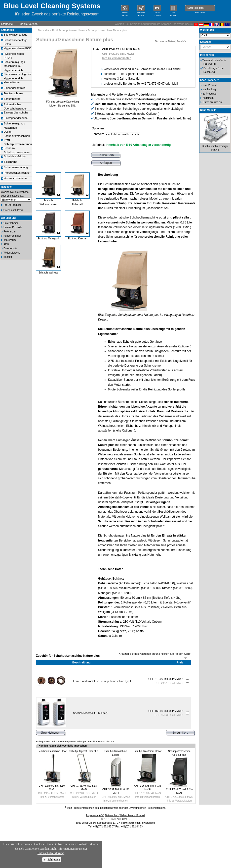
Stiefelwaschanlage (16, 35)
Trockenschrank (13, 93)
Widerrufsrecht (12, 253)
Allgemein (208, 98)
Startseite (7, 24)
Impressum (10, 240)
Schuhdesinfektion (15, 156)
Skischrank (10, 162)
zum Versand (210, 85)
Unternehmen (11, 223)
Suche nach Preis (13, 210)
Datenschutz (10, 248)
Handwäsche (12, 82)
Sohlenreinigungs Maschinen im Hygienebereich (14, 66)
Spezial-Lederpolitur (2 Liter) (90, 713)
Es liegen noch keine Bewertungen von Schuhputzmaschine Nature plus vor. (75, 742)
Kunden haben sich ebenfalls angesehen (63, 746)
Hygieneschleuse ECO (18, 48)
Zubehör (181, 41)
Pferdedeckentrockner (17, 173)
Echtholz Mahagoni (48, 239)
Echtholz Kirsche (77, 239)
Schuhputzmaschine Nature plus (107, 30)
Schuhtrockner (13, 99)
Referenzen (10, 232)
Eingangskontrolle (15, 88)
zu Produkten (210, 94)
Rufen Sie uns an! (213, 102)
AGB (6, 244)
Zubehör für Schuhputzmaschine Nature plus (68, 656)
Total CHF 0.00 (196, 8)
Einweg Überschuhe (16, 112)
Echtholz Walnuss (48, 273)
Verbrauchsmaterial (16, 178)
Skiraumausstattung (16, 167)
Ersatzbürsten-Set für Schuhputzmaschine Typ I (102, 681)
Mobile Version (29, 24)
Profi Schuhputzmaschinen (68, 30)
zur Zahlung (209, 89)
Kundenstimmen (12, 236)
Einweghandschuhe (16, 118)
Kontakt (8, 257)
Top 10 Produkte (13, 205)
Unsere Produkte (13, 227)
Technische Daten (165, 41)
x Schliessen (52, 860)
